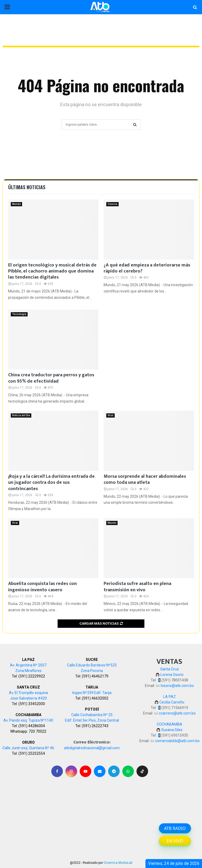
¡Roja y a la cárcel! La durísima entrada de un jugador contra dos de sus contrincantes (51, 483)
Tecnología (19, 314)
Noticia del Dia (21, 415)
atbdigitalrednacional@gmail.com (92, 748)
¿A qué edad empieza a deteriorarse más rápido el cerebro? (147, 268)
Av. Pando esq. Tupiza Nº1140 (28, 720)
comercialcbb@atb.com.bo (177, 741)
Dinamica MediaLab (118, 863)
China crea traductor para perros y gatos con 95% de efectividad (51, 378)
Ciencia (112, 204)
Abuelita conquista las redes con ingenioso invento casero (42, 587)
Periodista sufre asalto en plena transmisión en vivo (137, 587)
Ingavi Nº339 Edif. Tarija (92, 693)
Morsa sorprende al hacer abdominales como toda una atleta (145, 479)
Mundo (16, 204)
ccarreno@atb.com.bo (177, 713)
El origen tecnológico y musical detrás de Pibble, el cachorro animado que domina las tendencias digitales (52, 271)
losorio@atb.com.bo (177, 686)
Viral (110, 415)
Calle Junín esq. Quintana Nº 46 (28, 748)
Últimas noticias (27, 187)
